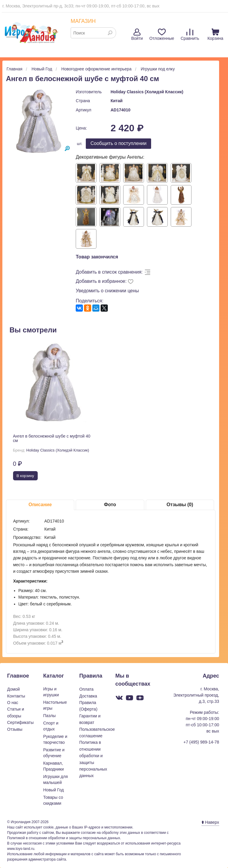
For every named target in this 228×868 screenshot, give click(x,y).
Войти (137, 35)
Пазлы (50, 716)
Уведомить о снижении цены (107, 291)
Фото (110, 505)
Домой (14, 689)
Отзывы (15, 729)
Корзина (215, 35)
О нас (13, 703)
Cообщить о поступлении (119, 143)
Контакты (16, 696)
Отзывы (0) (180, 505)
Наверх (210, 822)
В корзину (25, 476)
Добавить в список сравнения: (109, 272)
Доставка (88, 696)
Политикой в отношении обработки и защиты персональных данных (64, 838)
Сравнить (190, 35)
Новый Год (54, 790)
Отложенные (162, 35)
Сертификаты (20, 722)
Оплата (86, 689)
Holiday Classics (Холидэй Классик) (147, 92)
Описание (40, 505)
